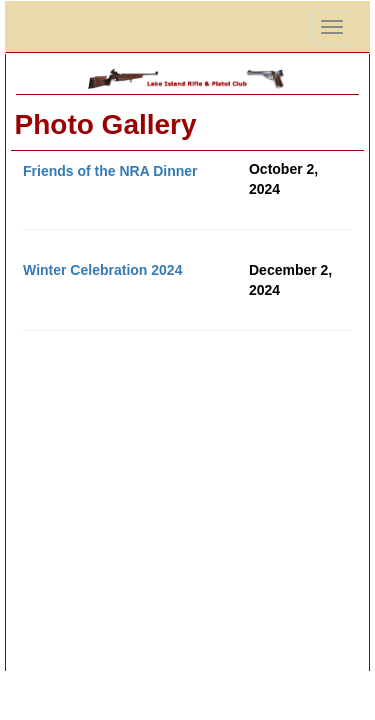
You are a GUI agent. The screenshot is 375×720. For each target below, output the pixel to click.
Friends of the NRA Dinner (110, 171)
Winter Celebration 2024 (102, 270)
